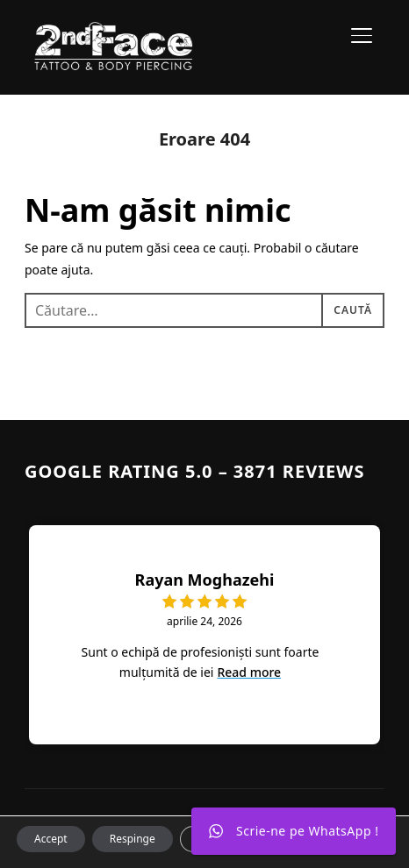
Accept (51, 839)
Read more (249, 672)
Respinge (133, 839)
